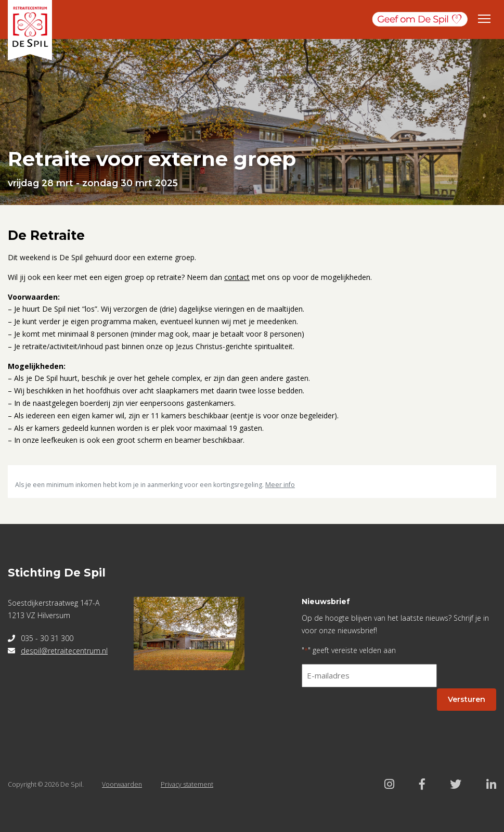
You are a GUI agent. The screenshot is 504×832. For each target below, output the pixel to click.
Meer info (280, 485)
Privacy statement (187, 784)
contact (237, 277)
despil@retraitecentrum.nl (64, 651)
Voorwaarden (122, 784)
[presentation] (381, 716)
